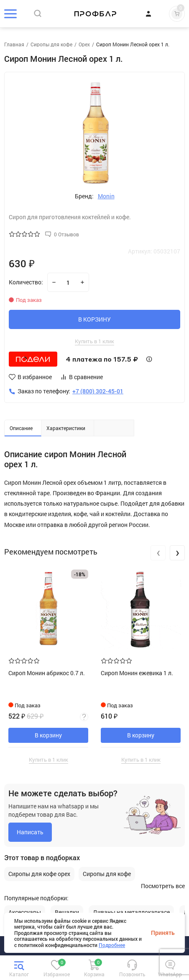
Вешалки (67, 912)
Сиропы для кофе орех (39, 874)
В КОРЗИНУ (94, 319)
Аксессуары (25, 912)
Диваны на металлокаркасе (131, 912)
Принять (163, 933)
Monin (106, 196)
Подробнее (112, 945)
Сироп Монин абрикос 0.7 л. (47, 673)
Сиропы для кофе (107, 874)
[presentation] (158, 553)
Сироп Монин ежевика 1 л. (137, 673)
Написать (30, 832)
